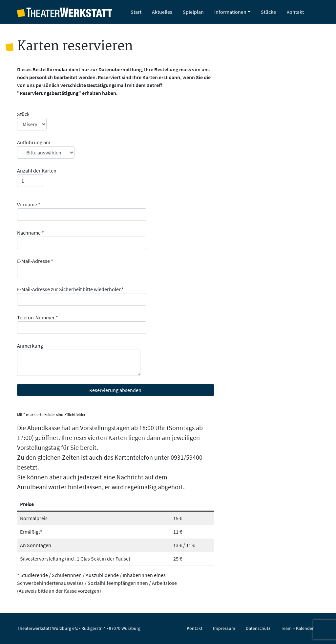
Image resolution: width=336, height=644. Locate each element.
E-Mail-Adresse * (82, 267)
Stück (32, 121)
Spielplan (193, 12)
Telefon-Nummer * (82, 324)
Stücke (268, 12)
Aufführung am (46, 149)
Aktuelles (162, 12)
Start (136, 12)
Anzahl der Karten (37, 177)
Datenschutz (258, 628)
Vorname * (82, 211)
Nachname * (82, 239)
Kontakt (295, 12)
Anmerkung (79, 359)
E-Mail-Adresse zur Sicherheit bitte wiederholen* (82, 296)
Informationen (230, 12)
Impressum (224, 628)
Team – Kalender (297, 628)
